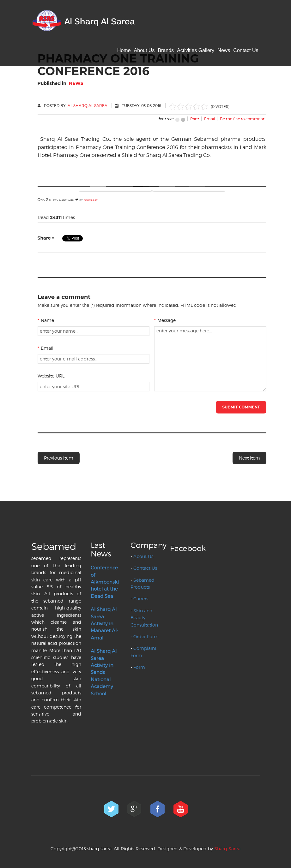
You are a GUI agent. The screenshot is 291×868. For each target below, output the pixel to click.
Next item (249, 458)
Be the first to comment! (242, 119)
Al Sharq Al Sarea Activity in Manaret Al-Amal (104, 624)
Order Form (146, 636)
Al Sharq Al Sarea (88, 106)
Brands (166, 50)
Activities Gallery (196, 50)
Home (124, 50)
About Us (144, 50)
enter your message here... (210, 359)
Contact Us (246, 50)
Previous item (59, 458)
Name (46, 320)
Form (139, 667)
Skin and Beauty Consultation (144, 618)
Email (45, 348)
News (224, 50)
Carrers (141, 599)
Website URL (51, 376)
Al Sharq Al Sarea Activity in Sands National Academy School (104, 672)
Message (165, 320)
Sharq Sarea (227, 849)
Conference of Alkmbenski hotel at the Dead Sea (105, 582)
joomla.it (91, 200)
